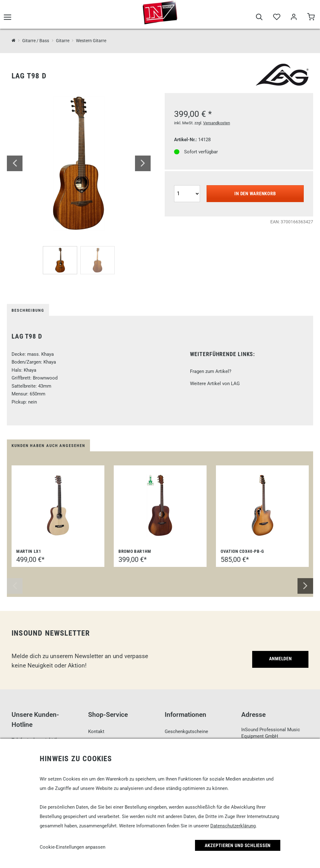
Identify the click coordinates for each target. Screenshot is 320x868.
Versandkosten (217, 123)
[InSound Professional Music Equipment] (14, 40)
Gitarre (63, 41)
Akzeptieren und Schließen (238, 846)
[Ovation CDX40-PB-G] (262, 505)
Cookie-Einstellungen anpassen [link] (72, 847)
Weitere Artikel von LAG (215, 384)
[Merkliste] (276, 19)
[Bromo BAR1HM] (160, 505)
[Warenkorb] (311, 19)
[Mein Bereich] (294, 19)
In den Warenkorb (255, 194)
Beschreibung (28, 310)
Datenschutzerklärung (233, 826)
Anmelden (280, 659)
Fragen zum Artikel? (211, 371)
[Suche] (259, 19)
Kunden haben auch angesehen (48, 446)
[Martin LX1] (58, 505)
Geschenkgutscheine (186, 732)
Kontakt (96, 732)
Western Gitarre (91, 41)
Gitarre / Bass (36, 41)
